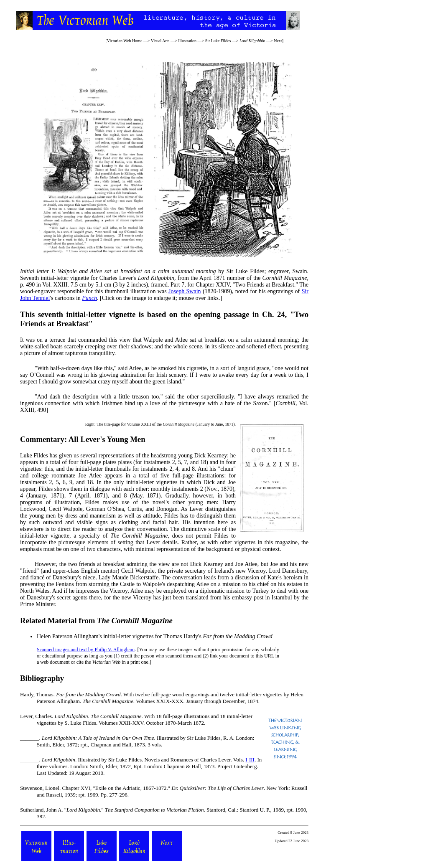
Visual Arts (160, 41)
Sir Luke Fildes (218, 41)
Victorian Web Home (125, 41)
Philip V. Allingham (115, 650)
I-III (250, 760)
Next (278, 41)
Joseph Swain (185, 291)
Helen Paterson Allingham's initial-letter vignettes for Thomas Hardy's (155, 636)
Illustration (187, 41)
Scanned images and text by (66, 650)
